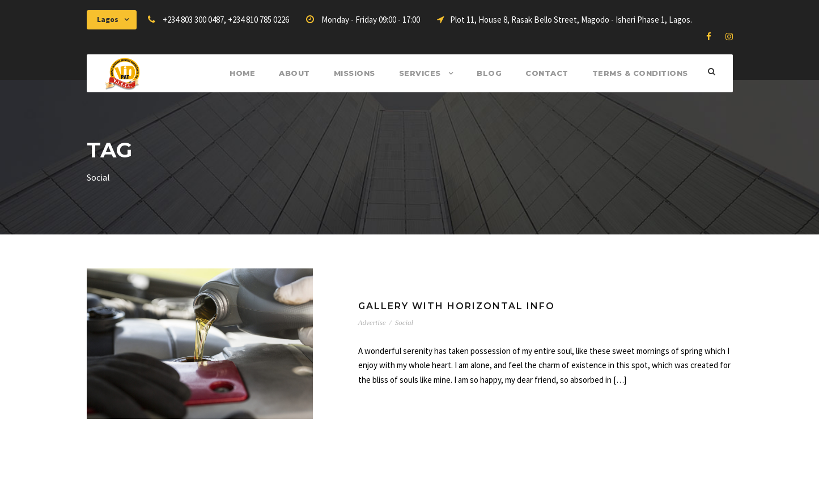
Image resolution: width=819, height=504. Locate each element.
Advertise (372, 323)
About (294, 73)
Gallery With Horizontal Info (457, 306)
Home (242, 73)
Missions (355, 73)
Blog (489, 73)
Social (404, 323)
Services (420, 73)
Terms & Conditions (640, 73)
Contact (547, 73)
